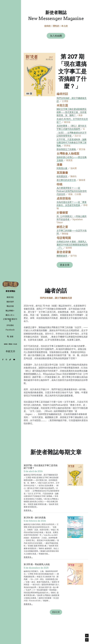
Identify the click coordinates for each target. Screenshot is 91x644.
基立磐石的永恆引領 (67, 181)
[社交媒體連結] (3, 360)
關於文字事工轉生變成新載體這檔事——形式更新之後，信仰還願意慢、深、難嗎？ (72, 113)
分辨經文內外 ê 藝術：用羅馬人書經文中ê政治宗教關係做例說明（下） (72, 245)
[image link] (10, 285)
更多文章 (65, 266)
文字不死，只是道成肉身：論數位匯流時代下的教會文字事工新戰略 (72, 143)
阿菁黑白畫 (63, 169)
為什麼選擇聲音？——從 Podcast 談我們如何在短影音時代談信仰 (72, 192)
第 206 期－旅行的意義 (35, 516)
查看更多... (28, 508)
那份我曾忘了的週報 (67, 150)
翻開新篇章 (63, 256)
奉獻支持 (10, 351)
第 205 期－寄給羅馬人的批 (37, 562)
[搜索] (10, 337)
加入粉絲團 (56, 36)
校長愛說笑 (63, 177)
